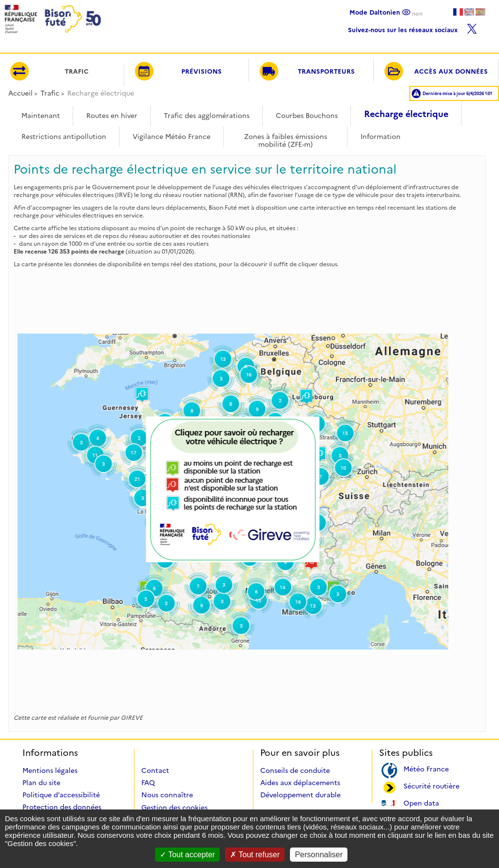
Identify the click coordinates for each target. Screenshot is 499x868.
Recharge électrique (406, 114)
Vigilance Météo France (172, 137)
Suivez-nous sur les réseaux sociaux (413, 28)
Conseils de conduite (295, 770)
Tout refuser (255, 855)
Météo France (426, 768)
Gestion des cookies (174, 808)
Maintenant (41, 116)
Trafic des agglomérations (207, 116)
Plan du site (41, 783)
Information (381, 137)
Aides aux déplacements (300, 783)
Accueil (20, 93)
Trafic (50, 93)
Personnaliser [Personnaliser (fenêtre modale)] (319, 855)
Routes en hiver (112, 116)
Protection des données (62, 807)
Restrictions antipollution (64, 137)
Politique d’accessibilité (61, 795)
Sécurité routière (432, 785)
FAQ (148, 783)
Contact (155, 770)
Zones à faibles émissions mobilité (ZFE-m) (286, 137)
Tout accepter (187, 855)
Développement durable (300, 795)
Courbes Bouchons (307, 116)
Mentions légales (50, 770)
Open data (421, 802)
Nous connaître (167, 795)
